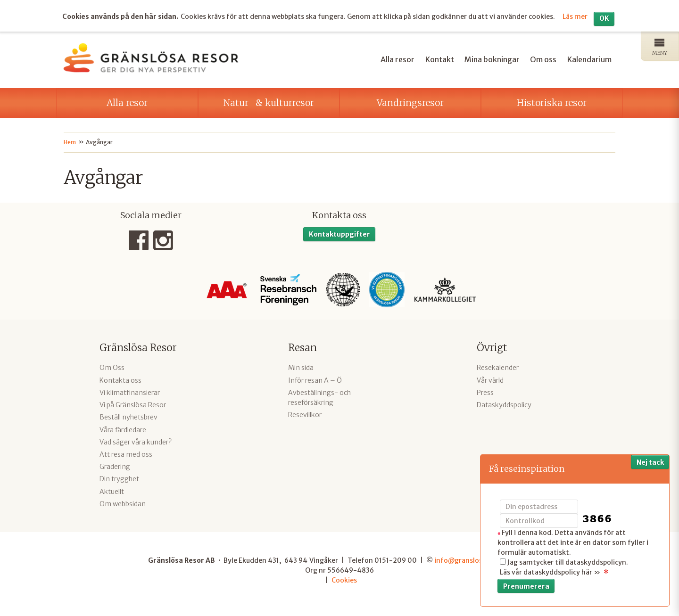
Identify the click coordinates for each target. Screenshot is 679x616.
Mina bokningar (492, 58)
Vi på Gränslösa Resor (133, 404)
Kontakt (440, 58)
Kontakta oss (120, 379)
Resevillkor (305, 414)
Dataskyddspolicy (504, 404)
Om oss (543, 58)
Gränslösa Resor (138, 347)
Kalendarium (589, 58)
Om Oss (112, 367)
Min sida (301, 367)
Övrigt (492, 347)
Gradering (115, 466)
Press (485, 392)
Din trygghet (119, 478)
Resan (302, 347)
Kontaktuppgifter (339, 233)
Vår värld (490, 379)
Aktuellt (112, 490)
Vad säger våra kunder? (136, 441)
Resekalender (498, 367)
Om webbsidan (123, 503)
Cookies (344, 579)
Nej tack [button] (650, 462)
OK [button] (604, 17)
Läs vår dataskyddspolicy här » (550, 572)
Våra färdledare (123, 428)
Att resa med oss (126, 453)
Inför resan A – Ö (315, 379)
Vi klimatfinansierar (130, 392)
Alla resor (397, 58)
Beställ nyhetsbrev (128, 416)
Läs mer (575, 15)
